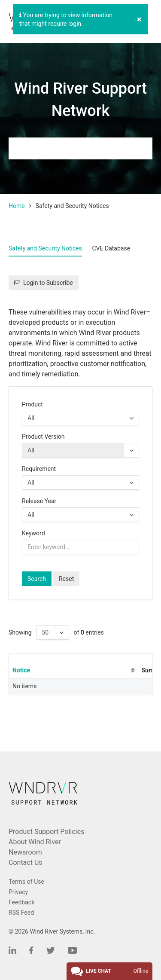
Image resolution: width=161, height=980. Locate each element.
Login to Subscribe (44, 283)
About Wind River (35, 842)
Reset (66, 579)
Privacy (18, 892)
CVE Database (111, 248)
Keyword (33, 533)
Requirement (39, 469)
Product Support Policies (46, 832)
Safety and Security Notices (45, 248)
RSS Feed (21, 913)
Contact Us (26, 862)
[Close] (139, 20)
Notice (21, 670)
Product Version (43, 437)
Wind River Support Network (80, 100)
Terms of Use (26, 882)
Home (17, 206)
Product (32, 404)
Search (37, 579)
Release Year (39, 501)
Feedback (21, 902)
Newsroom (25, 852)
